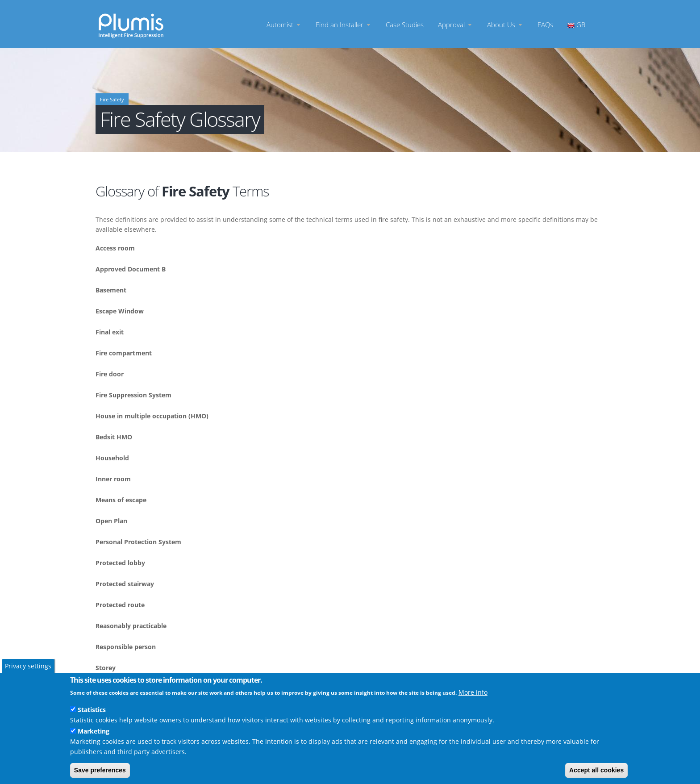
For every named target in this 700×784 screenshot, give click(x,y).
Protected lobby (120, 563)
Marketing (94, 731)
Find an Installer (344, 24)
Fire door (110, 374)
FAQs (545, 24)
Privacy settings (28, 666)
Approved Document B (131, 269)
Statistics (92, 710)
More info (473, 692)
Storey (106, 668)
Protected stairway (125, 584)
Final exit (110, 332)
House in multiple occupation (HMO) (152, 416)
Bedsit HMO (114, 437)
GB (576, 24)
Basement (111, 290)
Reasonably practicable (131, 626)
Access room (115, 248)
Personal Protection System (138, 542)
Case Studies (405, 24)
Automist (284, 24)
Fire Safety (112, 100)
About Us (505, 24)
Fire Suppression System (133, 395)
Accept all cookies (596, 770)
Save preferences (100, 770)
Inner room (113, 479)
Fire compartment (124, 353)
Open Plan (111, 521)
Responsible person (126, 647)
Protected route (120, 605)
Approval (455, 24)
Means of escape (121, 500)
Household (112, 458)
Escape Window (120, 311)
